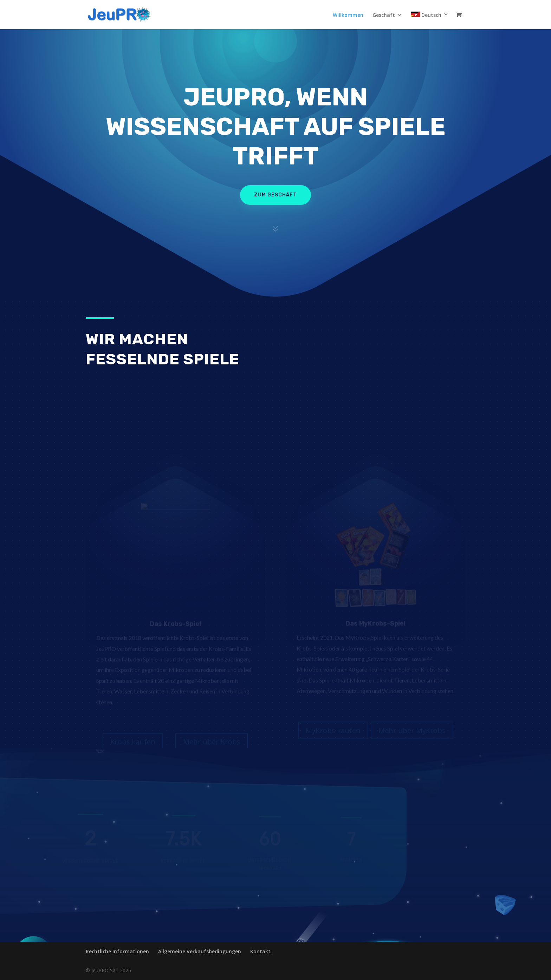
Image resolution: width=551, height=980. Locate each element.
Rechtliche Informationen (117, 951)
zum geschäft (275, 195)
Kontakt (260, 951)
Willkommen (348, 15)
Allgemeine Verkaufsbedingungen (200, 951)
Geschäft (384, 15)
